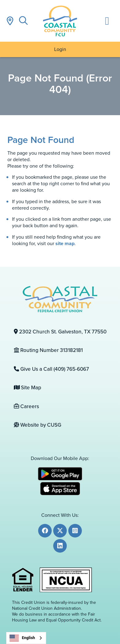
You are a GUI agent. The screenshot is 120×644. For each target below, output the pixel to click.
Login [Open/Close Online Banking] (60, 49)
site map (65, 243)
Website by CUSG (38, 425)
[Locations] (10, 21)
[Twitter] (60, 531)
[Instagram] (75, 531)
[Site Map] (60, 388)
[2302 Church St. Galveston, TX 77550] (60, 332)
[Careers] (60, 407)
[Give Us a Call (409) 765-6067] (60, 369)
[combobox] (26, 638)
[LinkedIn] (60, 546)
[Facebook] (45, 531)
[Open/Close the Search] (23, 21)
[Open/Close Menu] (107, 21)
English (22, 638)
